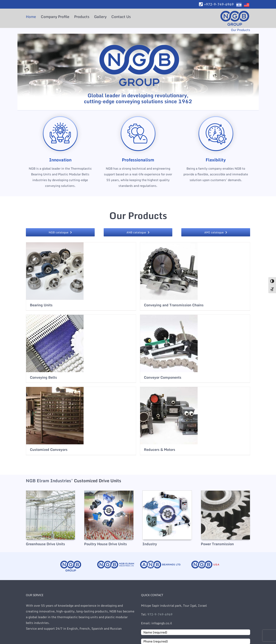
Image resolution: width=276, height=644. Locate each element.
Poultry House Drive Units (106, 544)
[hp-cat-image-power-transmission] (225, 492)
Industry (150, 544)
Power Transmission (217, 544)
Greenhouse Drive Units (45, 544)
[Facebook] (4, 51)
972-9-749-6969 (160, 614)
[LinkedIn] (4, 58)
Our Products (241, 30)
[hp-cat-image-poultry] (109, 492)
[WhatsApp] (4, 43)
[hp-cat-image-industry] (167, 492)
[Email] (4, 66)
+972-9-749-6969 (219, 4)
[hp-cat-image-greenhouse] (51, 492)
